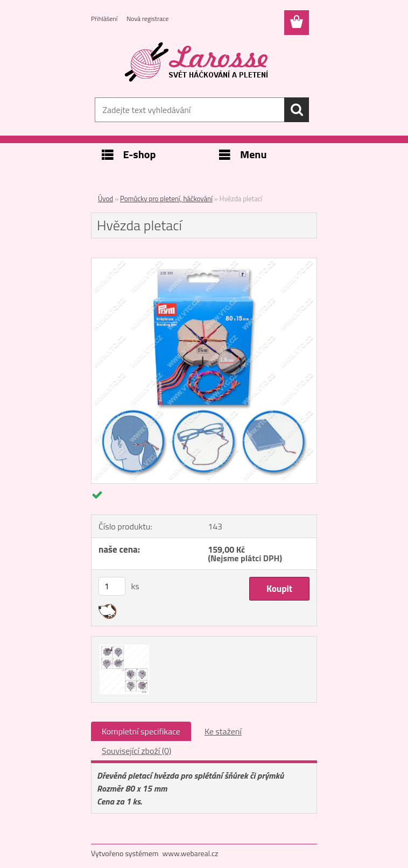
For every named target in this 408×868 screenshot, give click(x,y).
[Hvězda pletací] (204, 263)
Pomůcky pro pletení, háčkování (166, 199)
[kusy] (112, 586)
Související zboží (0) (136, 751)
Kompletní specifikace (141, 731)
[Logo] (197, 62)
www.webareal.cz (191, 853)
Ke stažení (223, 731)
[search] (297, 110)
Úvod (105, 199)
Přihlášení (104, 19)
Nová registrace (147, 19)
